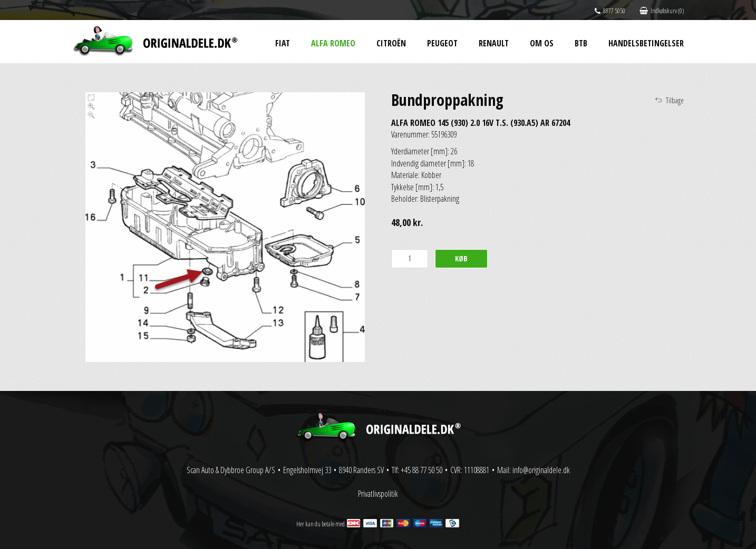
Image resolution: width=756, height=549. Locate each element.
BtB (581, 43)
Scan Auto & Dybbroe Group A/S (231, 470)
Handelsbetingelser (646, 43)
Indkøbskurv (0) (662, 11)
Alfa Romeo (333, 43)
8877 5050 (610, 11)
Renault (494, 43)
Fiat (283, 43)
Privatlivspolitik (378, 494)
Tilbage (675, 100)
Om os (542, 43)
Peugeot (442, 43)
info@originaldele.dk (541, 470)
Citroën (391, 43)
